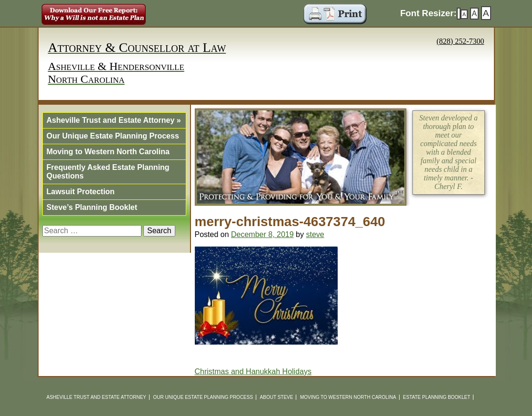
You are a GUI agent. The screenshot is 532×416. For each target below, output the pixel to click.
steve (315, 234)
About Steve (277, 397)
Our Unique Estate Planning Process (113, 136)
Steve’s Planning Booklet (92, 207)
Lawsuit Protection (81, 192)
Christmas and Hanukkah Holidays (253, 371)
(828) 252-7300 (461, 41)
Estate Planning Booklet (437, 397)
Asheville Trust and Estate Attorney (114, 120)
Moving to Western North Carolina (108, 152)
